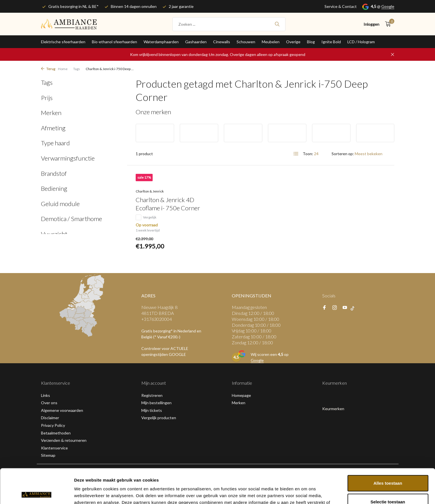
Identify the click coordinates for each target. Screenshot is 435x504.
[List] (296, 154)
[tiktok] (354, 308)
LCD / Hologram (361, 42)
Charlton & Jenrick (150, 191)
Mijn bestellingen (156, 403)
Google (388, 6)
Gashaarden (196, 42)
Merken (239, 403)
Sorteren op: (343, 154)
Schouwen (246, 42)
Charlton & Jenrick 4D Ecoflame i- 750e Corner (168, 204)
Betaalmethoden (56, 433)
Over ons (49, 403)
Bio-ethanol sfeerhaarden (114, 42)
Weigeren (388, 485)
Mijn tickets (152, 410)
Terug (48, 69)
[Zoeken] (229, 24)
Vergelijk (146, 217)
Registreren (152, 395)
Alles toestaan (388, 448)
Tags (77, 69)
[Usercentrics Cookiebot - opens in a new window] (37, 493)
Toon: (308, 154)
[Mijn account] (371, 24)
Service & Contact (341, 6)
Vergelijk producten (159, 418)
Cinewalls (222, 42)
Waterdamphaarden (161, 42)
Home (63, 69)
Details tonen (305, 493)
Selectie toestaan (388, 467)
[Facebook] (324, 308)
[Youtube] (345, 308)
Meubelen (271, 42)
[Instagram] (335, 308)
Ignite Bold (331, 42)
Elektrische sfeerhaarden (63, 42)
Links (46, 395)
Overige (293, 42)
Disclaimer (50, 418)
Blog (311, 42)
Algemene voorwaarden (62, 410)
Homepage (241, 395)
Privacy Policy (53, 425)
